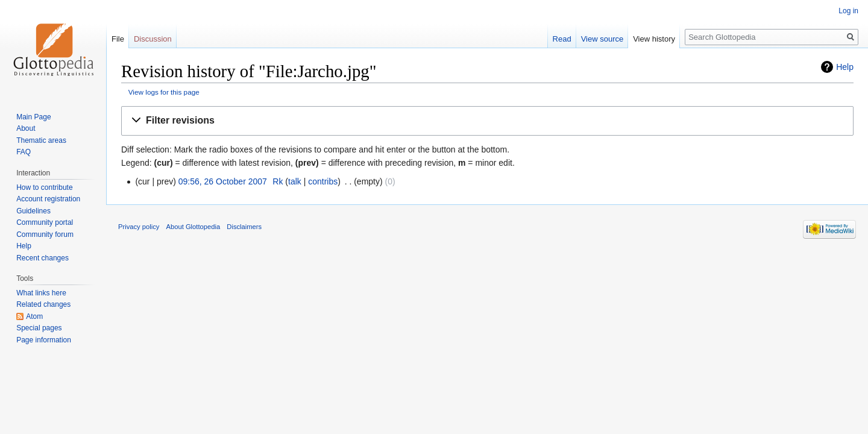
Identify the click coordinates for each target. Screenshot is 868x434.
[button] (487, 121)
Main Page (33, 117)
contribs (323, 181)
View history (654, 39)
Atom (34, 316)
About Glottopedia (193, 227)
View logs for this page (164, 92)
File (118, 39)
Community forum (45, 234)
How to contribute (44, 187)
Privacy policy (139, 227)
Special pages (39, 328)
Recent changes (42, 258)
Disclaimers (244, 227)
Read (562, 39)
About (26, 128)
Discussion (153, 39)
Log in (848, 11)
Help (845, 67)
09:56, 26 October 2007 (223, 181)
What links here (41, 293)
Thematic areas (41, 140)
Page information (44, 340)
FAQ (24, 152)
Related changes (43, 304)
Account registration (48, 199)
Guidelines (33, 211)
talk (295, 181)
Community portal (45, 222)
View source (602, 39)
